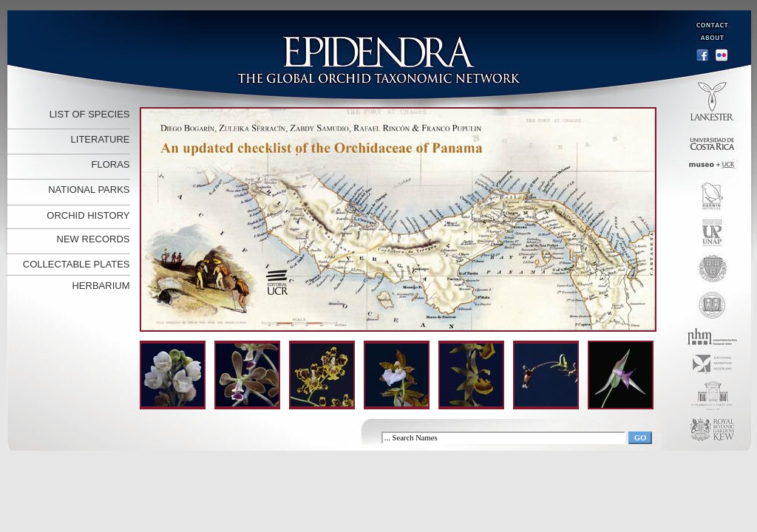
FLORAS (110, 164)
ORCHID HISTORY (88, 215)
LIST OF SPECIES (90, 114)
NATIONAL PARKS (89, 190)
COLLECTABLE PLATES (77, 264)
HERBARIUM (101, 286)
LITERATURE (101, 139)
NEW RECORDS (94, 239)
